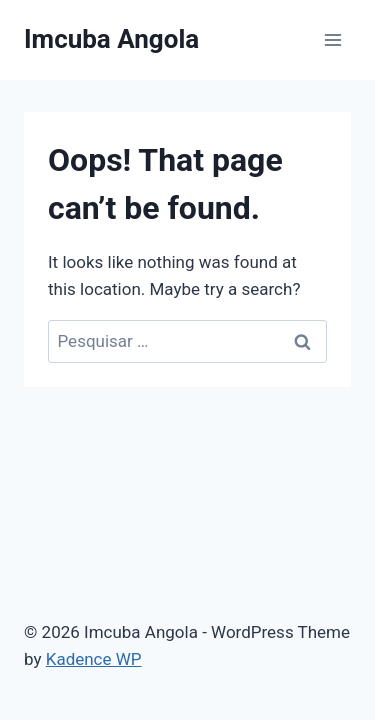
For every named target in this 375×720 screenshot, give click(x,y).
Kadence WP (94, 659)
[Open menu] (332, 39)
